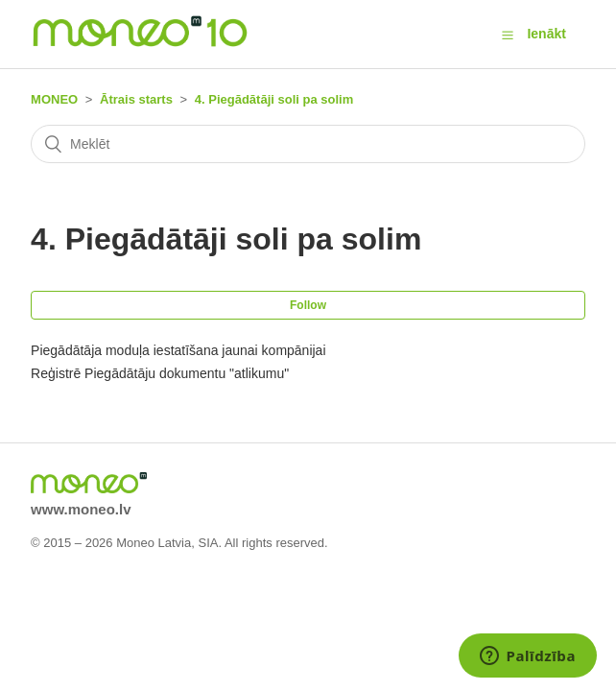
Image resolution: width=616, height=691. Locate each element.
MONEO (54, 99)
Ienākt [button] (546, 34)
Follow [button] (308, 305)
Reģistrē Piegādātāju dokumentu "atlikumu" (160, 373)
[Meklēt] (308, 144)
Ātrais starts (136, 99)
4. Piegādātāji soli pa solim (274, 99)
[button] (508, 35)
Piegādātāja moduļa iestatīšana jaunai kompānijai (178, 350)
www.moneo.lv (81, 509)
